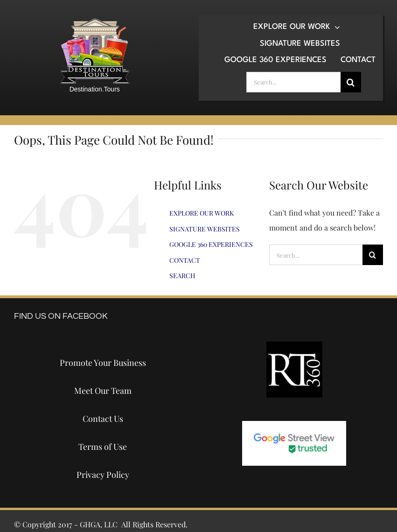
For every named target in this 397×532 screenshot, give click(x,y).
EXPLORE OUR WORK (202, 213)
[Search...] (293, 82)
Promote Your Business (103, 363)
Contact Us (103, 419)
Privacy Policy (103, 475)
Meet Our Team (103, 391)
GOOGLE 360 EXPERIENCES (211, 244)
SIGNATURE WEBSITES (205, 229)
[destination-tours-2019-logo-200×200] (95, 21)
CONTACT (185, 260)
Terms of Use (103, 447)
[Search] (351, 82)
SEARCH (182, 276)
